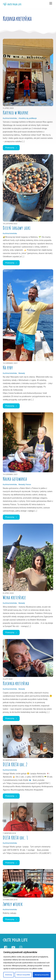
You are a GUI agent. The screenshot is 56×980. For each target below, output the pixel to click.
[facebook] (6, 948)
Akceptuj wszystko (42, 975)
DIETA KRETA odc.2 (15, 764)
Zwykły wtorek (13, 904)
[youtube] (14, 948)
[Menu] (51, 3)
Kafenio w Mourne (16, 113)
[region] (27, 964)
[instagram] (21, 948)
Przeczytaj (11, 148)
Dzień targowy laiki (17, 228)
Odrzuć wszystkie (23, 975)
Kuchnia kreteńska (16, 683)
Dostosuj (9, 975)
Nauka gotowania (15, 479)
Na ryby (8, 368)
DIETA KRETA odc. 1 (15, 838)
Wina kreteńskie (14, 597)
